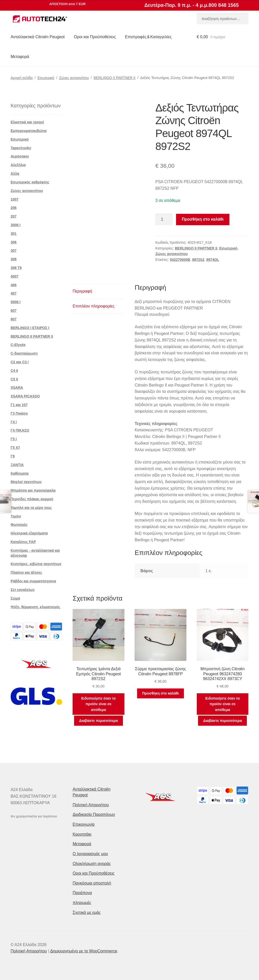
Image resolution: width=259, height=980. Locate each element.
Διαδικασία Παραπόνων (94, 814)
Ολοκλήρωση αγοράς (92, 864)
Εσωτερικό (46, 78)
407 (14, 293)
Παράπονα (82, 893)
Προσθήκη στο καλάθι (203, 219)
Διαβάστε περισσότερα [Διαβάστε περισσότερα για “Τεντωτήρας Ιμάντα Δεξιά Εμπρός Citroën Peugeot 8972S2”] (99, 721)
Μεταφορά (20, 57)
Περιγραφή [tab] (82, 291)
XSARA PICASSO (25, 396)
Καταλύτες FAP (23, 542)
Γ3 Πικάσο (19, 413)
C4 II (14, 371)
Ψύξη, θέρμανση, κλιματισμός (35, 607)
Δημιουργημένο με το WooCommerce (84, 951)
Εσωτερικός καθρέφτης (30, 182)
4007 (15, 276)
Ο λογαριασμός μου (90, 854)
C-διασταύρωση (24, 353)
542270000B (180, 260)
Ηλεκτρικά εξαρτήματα (29, 533)
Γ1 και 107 (19, 405)
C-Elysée (18, 345)
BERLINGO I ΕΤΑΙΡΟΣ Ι (30, 328)
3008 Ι (16, 225)
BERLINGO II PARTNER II (114, 78)
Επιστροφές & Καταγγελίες (148, 37)
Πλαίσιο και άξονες (26, 572)
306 (14, 242)
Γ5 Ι (14, 439)
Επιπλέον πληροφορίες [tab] (94, 306)
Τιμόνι (16, 516)
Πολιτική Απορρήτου (91, 805)
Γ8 (13, 456)
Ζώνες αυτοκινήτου (74, 78)
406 (14, 285)
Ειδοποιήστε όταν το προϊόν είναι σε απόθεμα (98, 704)
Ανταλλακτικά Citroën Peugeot (38, 37)
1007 (15, 199)
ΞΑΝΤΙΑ (17, 465)
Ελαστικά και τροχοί (27, 122)
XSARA (17, 388)
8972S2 (198, 260)
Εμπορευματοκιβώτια (29, 131)
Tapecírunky (21, 148)
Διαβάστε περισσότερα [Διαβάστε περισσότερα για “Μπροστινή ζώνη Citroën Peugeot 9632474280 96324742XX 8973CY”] (222, 721)
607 (14, 311)
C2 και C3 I (20, 362)
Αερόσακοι (20, 156)
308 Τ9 (16, 268)
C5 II (14, 379)
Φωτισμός (19, 525)
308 (14, 259)
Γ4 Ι (14, 422)
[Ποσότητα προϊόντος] (164, 220)
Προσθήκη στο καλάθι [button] (160, 693)
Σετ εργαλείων (23, 590)
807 (14, 319)
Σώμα (15, 598)
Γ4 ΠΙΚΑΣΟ (20, 430)
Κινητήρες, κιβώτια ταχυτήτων (36, 564)
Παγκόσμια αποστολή (92, 883)
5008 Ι (16, 302)
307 (14, 251)
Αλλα (15, 174)
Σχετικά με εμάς (87, 912)
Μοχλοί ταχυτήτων (26, 482)
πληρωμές (82, 903)
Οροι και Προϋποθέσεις (95, 37)
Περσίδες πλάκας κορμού (32, 499)
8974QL (213, 260)
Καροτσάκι (82, 834)
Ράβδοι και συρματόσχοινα (33, 581)
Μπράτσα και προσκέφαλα (33, 490)
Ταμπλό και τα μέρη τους (31, 508)
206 (14, 208)
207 (14, 216)
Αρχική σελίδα (22, 78)
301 (14, 234)
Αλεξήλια (18, 165)
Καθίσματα (20, 473)
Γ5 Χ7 (15, 448)
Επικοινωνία (84, 824)
